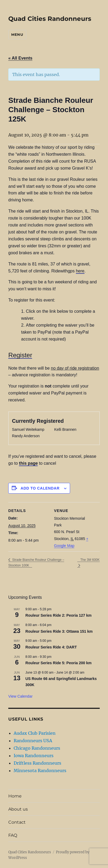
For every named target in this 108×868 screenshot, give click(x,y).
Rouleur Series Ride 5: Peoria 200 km (58, 663)
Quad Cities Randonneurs (50, 19)
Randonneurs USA (33, 741)
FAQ (13, 835)
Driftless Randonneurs (37, 763)
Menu (17, 34)
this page (28, 463)
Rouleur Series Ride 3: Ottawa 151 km (59, 631)
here (80, 271)
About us (18, 809)
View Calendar (20, 696)
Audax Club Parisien (35, 733)
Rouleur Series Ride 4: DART (51, 647)
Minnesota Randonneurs (40, 771)
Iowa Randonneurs (34, 756)
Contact (17, 822)
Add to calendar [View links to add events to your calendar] (40, 488)
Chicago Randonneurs (37, 748)
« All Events (20, 58)
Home (15, 796)
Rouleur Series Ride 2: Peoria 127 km (58, 615)
